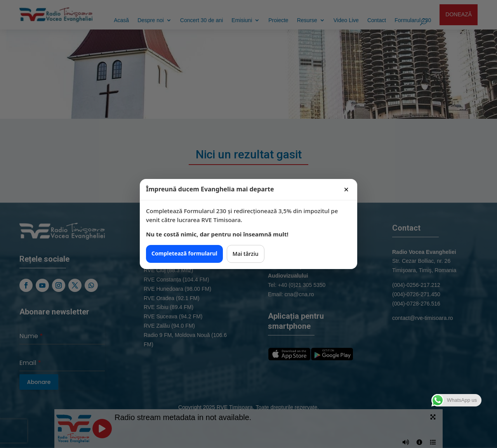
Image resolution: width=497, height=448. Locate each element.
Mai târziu (246, 254)
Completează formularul (184, 253)
